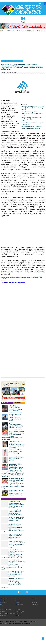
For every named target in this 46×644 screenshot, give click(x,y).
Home (2, 621)
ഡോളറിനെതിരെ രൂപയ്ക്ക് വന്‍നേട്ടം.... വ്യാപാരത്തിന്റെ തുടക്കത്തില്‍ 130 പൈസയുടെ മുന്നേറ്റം (32, 114)
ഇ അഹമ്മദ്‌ (20, 616)
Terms (21, 621)
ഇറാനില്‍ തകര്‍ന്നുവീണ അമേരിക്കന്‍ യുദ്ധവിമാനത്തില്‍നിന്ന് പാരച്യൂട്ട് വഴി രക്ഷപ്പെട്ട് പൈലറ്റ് (15, 418)
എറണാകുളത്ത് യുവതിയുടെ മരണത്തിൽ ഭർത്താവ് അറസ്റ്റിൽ (16, 459)
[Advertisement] (23, 44)
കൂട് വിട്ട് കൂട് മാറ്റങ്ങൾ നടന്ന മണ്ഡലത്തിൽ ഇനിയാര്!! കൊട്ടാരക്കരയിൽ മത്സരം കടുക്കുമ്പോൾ (16, 574)
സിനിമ (18, 603)
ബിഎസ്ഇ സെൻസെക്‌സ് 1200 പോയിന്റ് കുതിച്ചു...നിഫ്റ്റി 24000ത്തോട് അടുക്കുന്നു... (32, 128)
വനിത (18, 599)
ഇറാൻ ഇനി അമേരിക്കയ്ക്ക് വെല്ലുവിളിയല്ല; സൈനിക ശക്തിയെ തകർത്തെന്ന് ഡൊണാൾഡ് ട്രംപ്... (15, 537)
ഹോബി (34, 599)
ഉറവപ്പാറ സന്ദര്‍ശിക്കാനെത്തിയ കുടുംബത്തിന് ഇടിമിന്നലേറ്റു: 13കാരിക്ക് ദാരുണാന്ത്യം (16, 425)
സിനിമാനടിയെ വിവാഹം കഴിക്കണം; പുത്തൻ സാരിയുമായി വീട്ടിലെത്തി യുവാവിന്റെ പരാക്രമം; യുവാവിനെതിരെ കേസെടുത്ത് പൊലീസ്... (13, 528)
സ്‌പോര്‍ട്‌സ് (20, 605)
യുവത (18, 610)
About (7, 621)
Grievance (35, 621)
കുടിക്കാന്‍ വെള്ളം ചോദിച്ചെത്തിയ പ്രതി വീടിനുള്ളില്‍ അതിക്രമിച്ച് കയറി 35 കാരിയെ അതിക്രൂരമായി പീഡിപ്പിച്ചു (15, 409)
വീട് (18, 614)
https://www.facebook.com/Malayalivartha (13, 283)
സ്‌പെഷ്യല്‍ (35, 605)
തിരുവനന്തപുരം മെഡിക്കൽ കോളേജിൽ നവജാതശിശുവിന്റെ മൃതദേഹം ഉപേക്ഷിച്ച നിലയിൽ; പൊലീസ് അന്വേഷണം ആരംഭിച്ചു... (17, 545)
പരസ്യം (3, 612)
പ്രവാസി (4, 616)
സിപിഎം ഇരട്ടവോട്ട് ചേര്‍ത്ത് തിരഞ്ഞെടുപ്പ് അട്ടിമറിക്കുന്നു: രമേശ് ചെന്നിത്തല (16, 519)
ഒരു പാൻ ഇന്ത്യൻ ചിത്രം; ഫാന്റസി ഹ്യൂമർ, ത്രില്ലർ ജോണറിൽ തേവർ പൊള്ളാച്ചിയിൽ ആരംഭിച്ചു (15, 513)
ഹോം (3, 61)
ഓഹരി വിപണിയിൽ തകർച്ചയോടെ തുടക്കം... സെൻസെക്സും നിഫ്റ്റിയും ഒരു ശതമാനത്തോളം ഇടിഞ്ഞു (32, 119)
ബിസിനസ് (10, 61)
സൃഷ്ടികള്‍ (34, 603)
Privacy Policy (27, 621)
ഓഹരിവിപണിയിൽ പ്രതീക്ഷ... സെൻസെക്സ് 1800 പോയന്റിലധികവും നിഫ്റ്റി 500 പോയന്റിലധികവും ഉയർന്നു (33, 108)
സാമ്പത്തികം (18, 61)
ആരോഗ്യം (19, 601)
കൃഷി (3, 605)
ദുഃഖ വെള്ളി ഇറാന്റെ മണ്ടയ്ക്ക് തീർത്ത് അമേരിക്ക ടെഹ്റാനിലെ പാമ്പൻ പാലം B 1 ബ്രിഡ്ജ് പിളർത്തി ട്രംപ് (17, 493)
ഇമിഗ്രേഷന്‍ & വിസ (6, 610)
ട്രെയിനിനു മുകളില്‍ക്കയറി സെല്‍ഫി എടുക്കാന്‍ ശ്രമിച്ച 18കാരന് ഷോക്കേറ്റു (16, 452)
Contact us (14, 621)
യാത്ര (33, 601)
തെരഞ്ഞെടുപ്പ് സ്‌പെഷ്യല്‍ (8, 614)
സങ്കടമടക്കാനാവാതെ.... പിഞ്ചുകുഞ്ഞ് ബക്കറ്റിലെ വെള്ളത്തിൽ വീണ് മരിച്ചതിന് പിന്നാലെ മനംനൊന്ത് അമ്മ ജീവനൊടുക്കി (17, 445)
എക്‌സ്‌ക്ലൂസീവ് (21, 612)
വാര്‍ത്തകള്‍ (4, 599)
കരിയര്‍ (3, 601)
